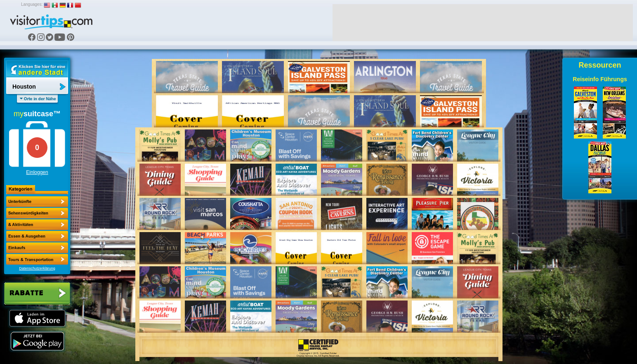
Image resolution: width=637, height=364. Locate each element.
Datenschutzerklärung (37, 268)
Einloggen (37, 172)
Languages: (32, 4)
